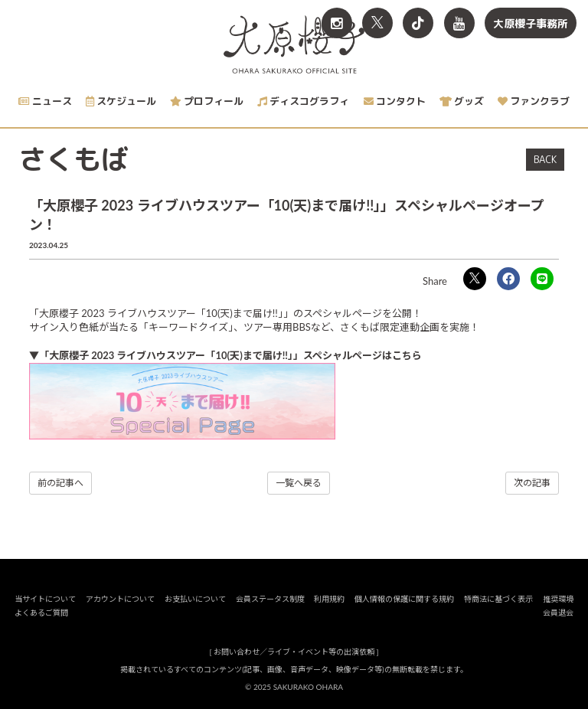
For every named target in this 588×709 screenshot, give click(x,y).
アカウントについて (120, 599)
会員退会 (558, 613)
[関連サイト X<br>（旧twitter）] (377, 23)
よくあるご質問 (41, 613)
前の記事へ (60, 483)
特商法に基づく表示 (498, 599)
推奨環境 (558, 599)
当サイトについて (45, 599)
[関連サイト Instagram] (337, 23)
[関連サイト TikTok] (418, 23)
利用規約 (329, 599)
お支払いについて (195, 599)
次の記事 (532, 483)
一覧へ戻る (299, 483)
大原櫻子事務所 (531, 23)
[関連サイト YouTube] (459, 23)
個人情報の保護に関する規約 (404, 599)
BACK (545, 159)
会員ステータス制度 (270, 599)
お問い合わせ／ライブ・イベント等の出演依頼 (294, 652)
